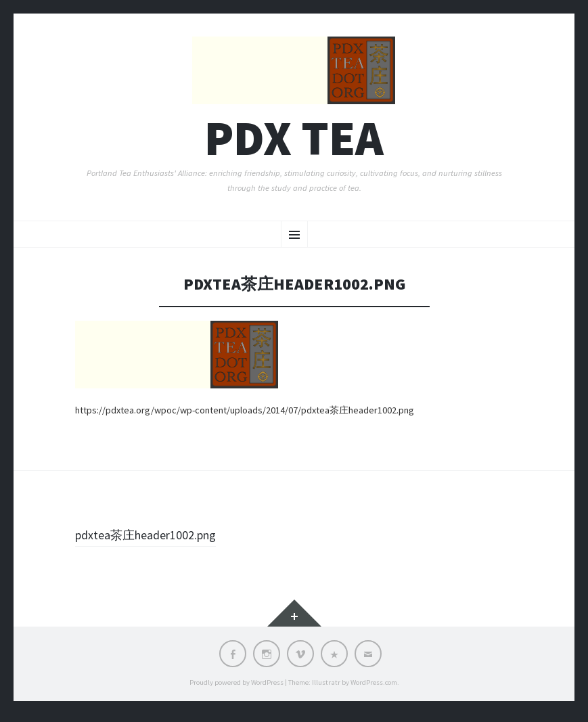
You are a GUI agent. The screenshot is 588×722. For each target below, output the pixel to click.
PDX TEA (294, 146)
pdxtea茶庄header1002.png (155, 543)
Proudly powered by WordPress (236, 690)
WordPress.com (374, 690)
